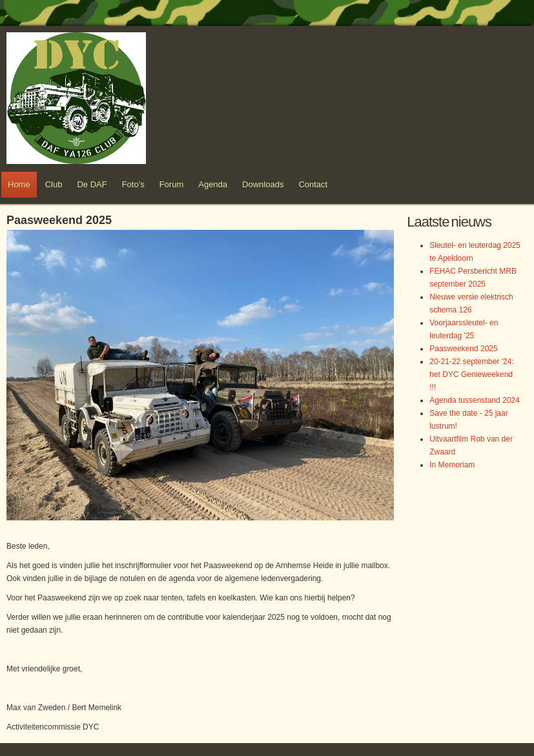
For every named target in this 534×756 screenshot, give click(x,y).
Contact (313, 184)
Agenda (213, 184)
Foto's (133, 184)
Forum (172, 184)
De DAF (92, 184)
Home (19, 184)
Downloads (263, 184)
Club (54, 184)
